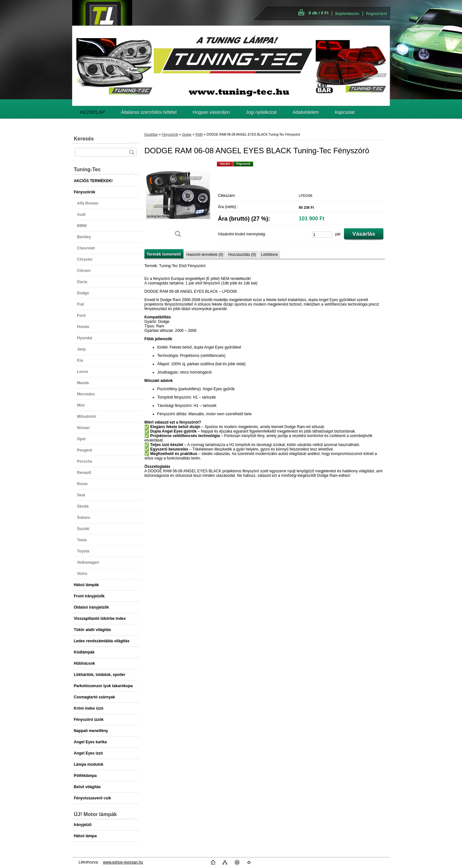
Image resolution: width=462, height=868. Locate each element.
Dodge (187, 135)
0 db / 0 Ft (319, 13)
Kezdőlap (151, 135)
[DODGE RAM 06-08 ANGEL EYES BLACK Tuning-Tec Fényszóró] (178, 202)
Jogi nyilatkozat (261, 112)
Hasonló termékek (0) (205, 255)
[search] (132, 152)
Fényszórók (170, 135)
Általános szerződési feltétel (149, 112)
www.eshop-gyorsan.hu (123, 862)
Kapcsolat (345, 112)
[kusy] (322, 235)
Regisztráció (377, 14)
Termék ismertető (164, 254)
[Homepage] (93, 112)
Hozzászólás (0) (242, 255)
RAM (199, 135)
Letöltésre (270, 255)
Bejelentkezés (347, 14)
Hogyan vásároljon (211, 112)
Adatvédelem (306, 112)
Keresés (84, 139)
